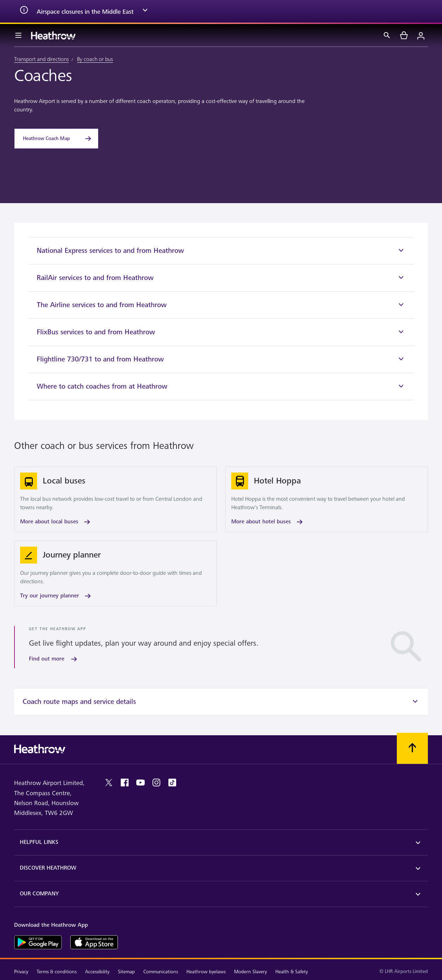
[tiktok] (172, 783)
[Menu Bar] (18, 35)
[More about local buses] (115, 499)
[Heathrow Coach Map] (56, 139)
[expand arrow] (145, 11)
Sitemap (126, 972)
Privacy (21, 972)
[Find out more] (54, 659)
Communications (161, 972)
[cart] (404, 35)
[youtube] (141, 783)
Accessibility (97, 972)
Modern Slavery (250, 972)
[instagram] (156, 783)
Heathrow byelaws (206, 972)
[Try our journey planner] (115, 573)
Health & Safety (292, 972)
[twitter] (109, 783)
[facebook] (125, 783)
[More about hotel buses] (327, 499)
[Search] (387, 35)
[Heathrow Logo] (53, 35)
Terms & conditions (57, 972)
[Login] (421, 35)
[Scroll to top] (412, 748)
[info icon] (24, 11)
